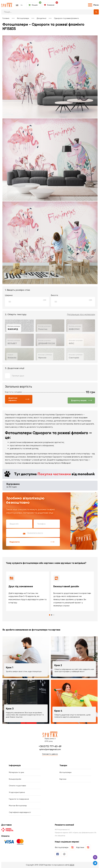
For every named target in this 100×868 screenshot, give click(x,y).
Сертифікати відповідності (20, 812)
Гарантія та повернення (19, 799)
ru (22, 5)
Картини (63, 779)
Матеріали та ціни (16, 772)
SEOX (72, 865)
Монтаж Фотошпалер (18, 806)
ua (17, 5)
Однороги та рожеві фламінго (66, 18)
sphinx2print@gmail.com (50, 749)
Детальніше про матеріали (81, 314)
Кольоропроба (15, 779)
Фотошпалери (23, 18)
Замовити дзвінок (50, 754)
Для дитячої (41, 18)
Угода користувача (17, 792)
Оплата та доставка (17, 786)
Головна (6, 18)
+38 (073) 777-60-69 (50, 746)
